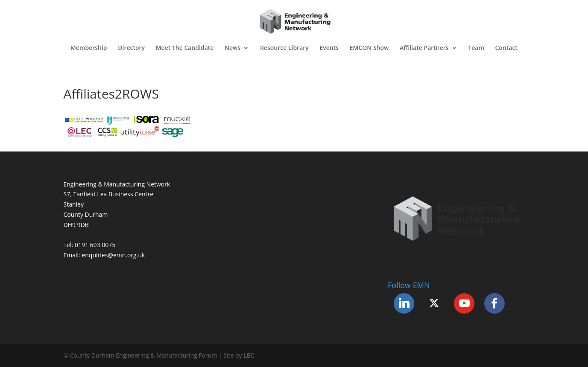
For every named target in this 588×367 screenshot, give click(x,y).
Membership (89, 48)
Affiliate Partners (424, 48)
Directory (131, 48)
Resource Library (284, 48)
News (233, 48)
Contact (506, 48)
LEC (249, 355)
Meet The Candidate (185, 48)
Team (476, 48)
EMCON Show (369, 48)
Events (329, 48)
